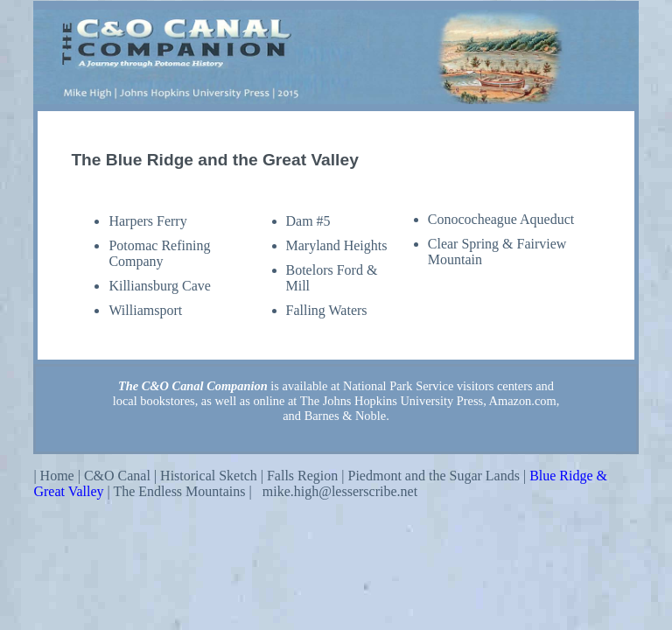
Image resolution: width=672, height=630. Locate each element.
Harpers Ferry (147, 221)
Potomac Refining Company (159, 253)
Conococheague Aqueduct (501, 219)
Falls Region (302, 476)
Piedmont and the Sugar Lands (434, 476)
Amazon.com (523, 401)
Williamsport (145, 310)
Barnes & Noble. (347, 416)
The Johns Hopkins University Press (392, 401)
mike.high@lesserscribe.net (340, 491)
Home (57, 476)
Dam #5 (308, 221)
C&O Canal (117, 476)
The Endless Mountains (181, 491)
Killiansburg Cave (160, 286)
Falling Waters (327, 310)
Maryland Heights (337, 245)
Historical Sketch (209, 476)
